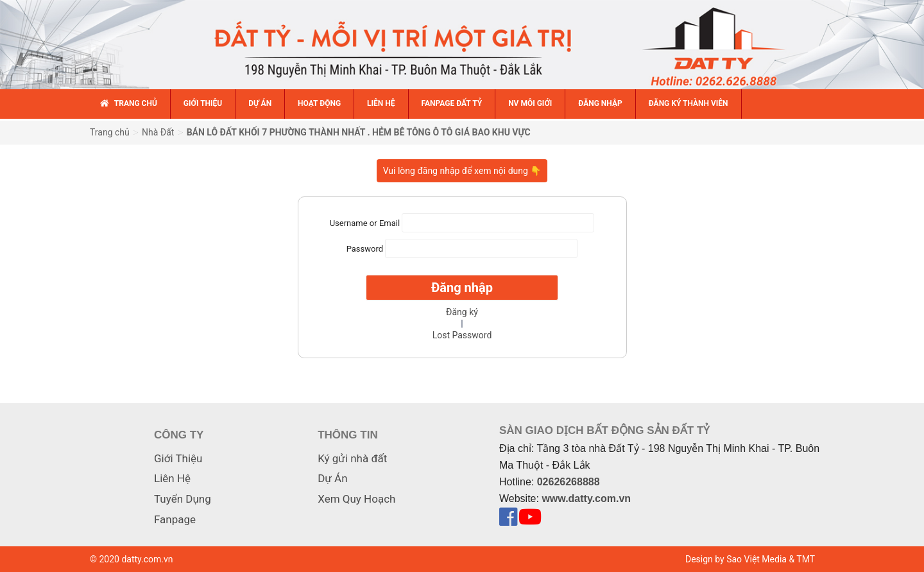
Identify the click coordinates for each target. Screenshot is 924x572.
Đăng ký (462, 312)
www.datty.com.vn (586, 498)
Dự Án (332, 478)
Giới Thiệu (178, 458)
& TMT (802, 559)
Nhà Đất (158, 132)
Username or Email (365, 222)
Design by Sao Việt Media (736, 559)
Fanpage (175, 519)
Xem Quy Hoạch (356, 499)
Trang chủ (110, 132)
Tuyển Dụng (183, 499)
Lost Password (462, 335)
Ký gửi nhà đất (352, 458)
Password (365, 248)
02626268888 (569, 482)
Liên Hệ (172, 478)
